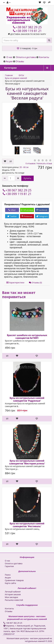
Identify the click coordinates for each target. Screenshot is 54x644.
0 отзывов (30, 163)
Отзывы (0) (35, 283)
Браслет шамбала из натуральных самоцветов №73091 (27, 337)
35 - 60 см (24, 167)
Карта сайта (10, 583)
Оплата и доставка (26, 57)
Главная (9, 75)
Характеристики (15, 283)
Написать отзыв (44, 163)
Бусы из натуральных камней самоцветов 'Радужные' (27, 399)
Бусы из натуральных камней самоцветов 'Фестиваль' (27, 525)
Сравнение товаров (14, 580)
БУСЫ (21, 75)
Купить (27, 178)
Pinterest (27, 216)
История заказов (13, 594)
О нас (9, 57)
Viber (12, 210)
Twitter (12, 216)
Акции (9, 61)
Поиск (8, 575)
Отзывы (20, 61)
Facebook (42, 210)
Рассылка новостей (14, 600)
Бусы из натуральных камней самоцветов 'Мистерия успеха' (27, 462)
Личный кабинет (13, 592)
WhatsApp (27, 210)
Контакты (44, 57)
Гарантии (9, 566)
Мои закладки (11, 597)
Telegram (42, 216)
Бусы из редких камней (16, 78)
